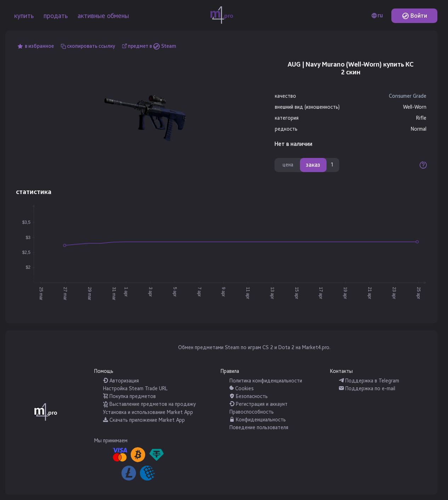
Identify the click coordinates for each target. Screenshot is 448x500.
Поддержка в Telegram (369, 381)
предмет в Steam (152, 46)
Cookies (242, 389)
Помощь (104, 371)
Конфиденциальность (258, 420)
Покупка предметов (129, 396)
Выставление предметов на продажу (149, 404)
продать (56, 16)
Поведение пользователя (259, 428)
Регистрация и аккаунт (259, 404)
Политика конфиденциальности (266, 381)
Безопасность (249, 396)
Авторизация (121, 381)
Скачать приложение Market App (144, 420)
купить (24, 16)
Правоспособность (252, 412)
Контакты (341, 371)
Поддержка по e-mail (367, 389)
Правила (230, 371)
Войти (415, 16)
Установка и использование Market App (148, 412)
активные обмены (103, 16)
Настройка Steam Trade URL (135, 389)
